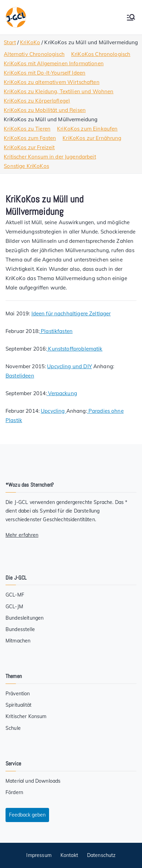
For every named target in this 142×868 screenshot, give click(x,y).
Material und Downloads (33, 781)
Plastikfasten (56, 331)
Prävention (18, 694)
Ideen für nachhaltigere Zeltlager (71, 313)
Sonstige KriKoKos (26, 166)
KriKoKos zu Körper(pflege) (37, 101)
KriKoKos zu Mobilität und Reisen (45, 110)
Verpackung (62, 393)
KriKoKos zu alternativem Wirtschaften (52, 82)
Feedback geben (27, 815)
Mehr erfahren (22, 535)
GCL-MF (15, 595)
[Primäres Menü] (131, 17)
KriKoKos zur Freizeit (29, 147)
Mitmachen (18, 641)
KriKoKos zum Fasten (30, 138)
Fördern (14, 792)
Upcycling (54, 411)
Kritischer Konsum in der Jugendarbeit (50, 157)
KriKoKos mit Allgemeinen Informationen (54, 63)
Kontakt (69, 855)
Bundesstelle (20, 629)
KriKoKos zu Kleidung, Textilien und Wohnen (59, 91)
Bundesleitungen (25, 618)
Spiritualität (18, 705)
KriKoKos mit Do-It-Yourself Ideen (45, 73)
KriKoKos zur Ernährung (92, 138)
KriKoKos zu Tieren (27, 129)
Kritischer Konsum (26, 716)
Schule (13, 728)
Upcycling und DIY (69, 366)
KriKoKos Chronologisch (101, 54)
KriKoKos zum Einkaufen (87, 129)
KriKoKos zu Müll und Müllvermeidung (51, 119)
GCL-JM (14, 607)
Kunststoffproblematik (74, 349)
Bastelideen (20, 376)
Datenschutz (101, 855)
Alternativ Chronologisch (34, 54)
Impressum (39, 855)
